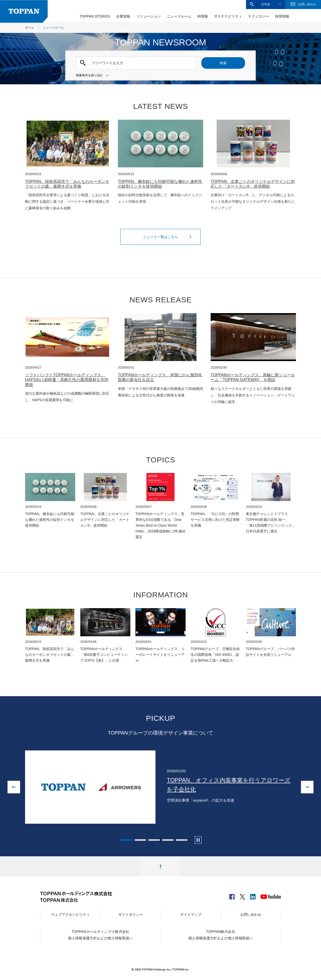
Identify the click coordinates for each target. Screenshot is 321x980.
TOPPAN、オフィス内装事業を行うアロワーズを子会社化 (229, 785)
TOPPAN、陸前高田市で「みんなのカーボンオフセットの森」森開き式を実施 (67, 184)
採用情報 (282, 16)
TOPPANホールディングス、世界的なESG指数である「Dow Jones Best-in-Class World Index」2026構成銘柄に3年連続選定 (160, 525)
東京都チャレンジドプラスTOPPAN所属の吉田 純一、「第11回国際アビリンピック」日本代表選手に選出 (271, 522)
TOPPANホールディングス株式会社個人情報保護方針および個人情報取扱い (100, 935)
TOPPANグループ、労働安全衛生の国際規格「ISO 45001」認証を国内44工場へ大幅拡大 (215, 655)
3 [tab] (154, 840)
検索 (223, 63)
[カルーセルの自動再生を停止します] (198, 840)
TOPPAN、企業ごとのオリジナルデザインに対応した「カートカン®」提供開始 (253, 184)
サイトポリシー (131, 915)
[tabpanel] (160, 787)
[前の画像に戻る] (14, 787)
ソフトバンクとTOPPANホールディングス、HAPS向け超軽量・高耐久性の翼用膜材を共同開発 (67, 380)
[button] (252, 4)
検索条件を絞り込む (93, 76)
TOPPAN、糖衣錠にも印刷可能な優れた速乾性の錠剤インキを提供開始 (160, 184)
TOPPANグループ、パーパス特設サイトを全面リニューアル (270, 652)
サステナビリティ (228, 16)
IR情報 (203, 16)
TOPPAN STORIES (95, 16)
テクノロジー (259, 16)
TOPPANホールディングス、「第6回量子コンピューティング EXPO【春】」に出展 (104, 655)
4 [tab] (168, 840)
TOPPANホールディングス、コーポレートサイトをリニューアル (160, 655)
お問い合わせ (251, 915)
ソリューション (148, 16)
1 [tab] (127, 840)
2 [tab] (140, 840)
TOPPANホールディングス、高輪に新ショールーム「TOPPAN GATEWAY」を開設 (253, 377)
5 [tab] (182, 840)
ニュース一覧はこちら (169, 237)
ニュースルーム (179, 16)
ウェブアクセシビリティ (70, 915)
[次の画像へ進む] (307, 787)
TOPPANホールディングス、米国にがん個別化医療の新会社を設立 (160, 377)
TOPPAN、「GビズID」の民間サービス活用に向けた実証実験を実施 (215, 520)
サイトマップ (191, 915)
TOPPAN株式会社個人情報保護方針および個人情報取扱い (221, 935)
